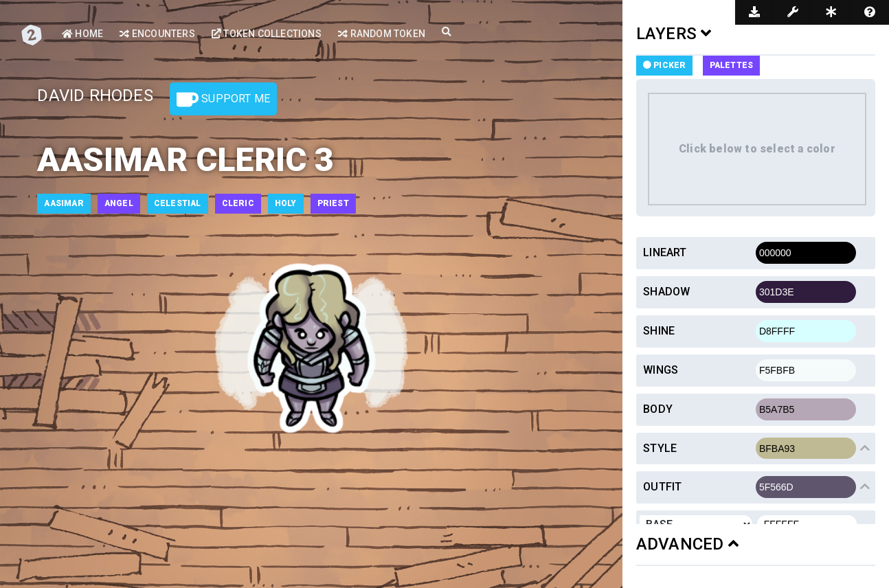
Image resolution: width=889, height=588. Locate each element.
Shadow (666, 292)
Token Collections (267, 34)
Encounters (157, 34)
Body (658, 409)
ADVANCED (687, 544)
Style (660, 448)
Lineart (665, 252)
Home (82, 34)
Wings (661, 370)
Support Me (223, 100)
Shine (659, 331)
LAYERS (674, 34)
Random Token (382, 34)
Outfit (662, 487)
